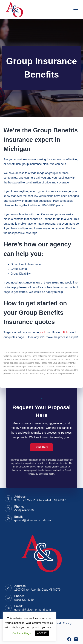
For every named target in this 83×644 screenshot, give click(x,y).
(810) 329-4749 (24, 600)
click (65, 332)
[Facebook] (69, 639)
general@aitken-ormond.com (33, 520)
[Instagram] (76, 639)
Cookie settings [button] (22, 633)
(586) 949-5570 (24, 510)
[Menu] (76, 10)
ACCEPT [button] (42, 633)
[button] (41, 447)
